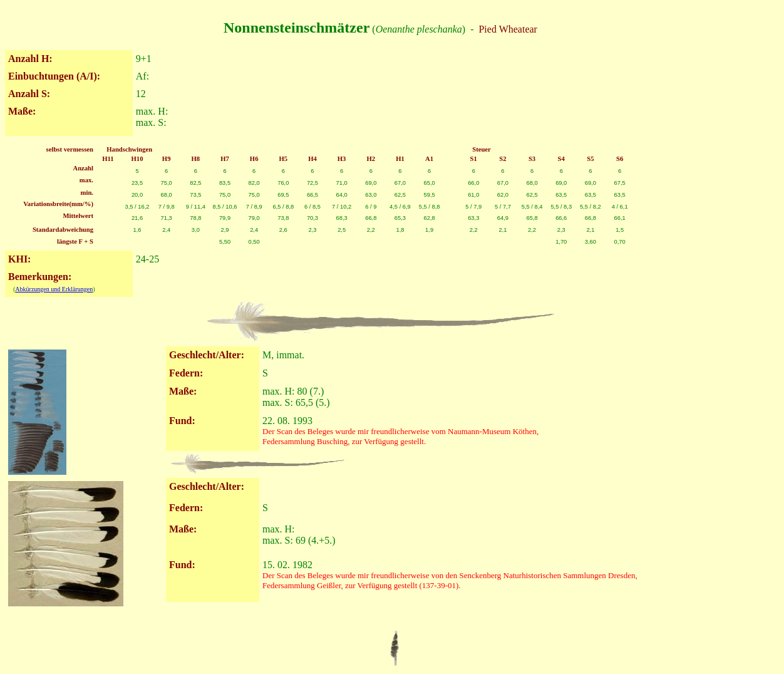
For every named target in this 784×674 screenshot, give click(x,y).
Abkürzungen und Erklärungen (54, 289)
